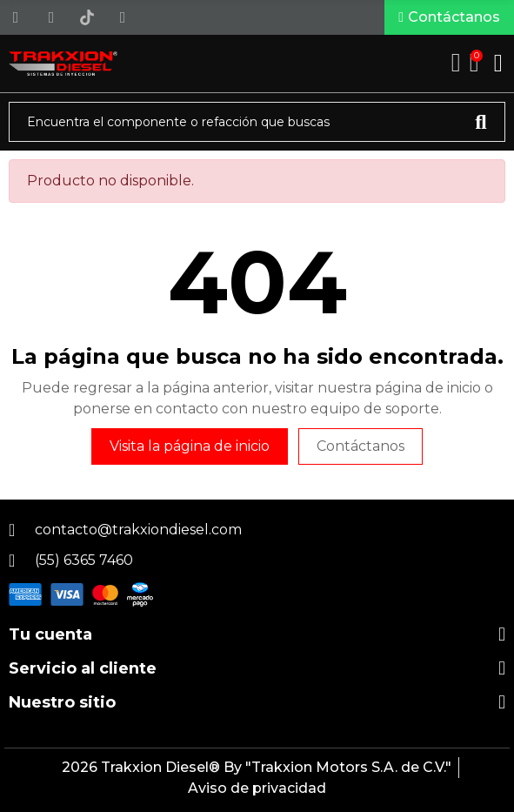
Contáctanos (360, 446)
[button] (449, 17)
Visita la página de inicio (190, 446)
